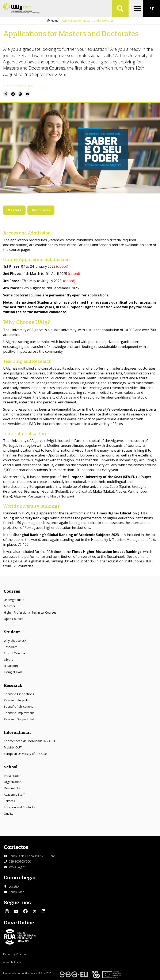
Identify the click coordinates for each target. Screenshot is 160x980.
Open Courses (14, 619)
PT (152, 8)
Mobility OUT (13, 747)
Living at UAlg (13, 672)
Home (55, 21)
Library (8, 660)
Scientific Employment (19, 713)
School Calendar (15, 653)
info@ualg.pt (17, 867)
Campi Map (17, 892)
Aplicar (120, 8)
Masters (9, 606)
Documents (12, 788)
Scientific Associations (19, 694)
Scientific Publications (18, 707)
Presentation (13, 776)
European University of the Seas (26, 754)
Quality (9, 813)
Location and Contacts (19, 807)
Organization (13, 782)
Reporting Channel (15, 954)
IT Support (11, 666)
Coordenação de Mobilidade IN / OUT (30, 741)
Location (15, 886)
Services (9, 801)
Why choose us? (15, 641)
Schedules (11, 647)
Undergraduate (14, 600)
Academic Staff (14, 794)
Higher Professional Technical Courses (30, 612)
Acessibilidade (12, 962)
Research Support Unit (19, 719)
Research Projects (16, 700)
